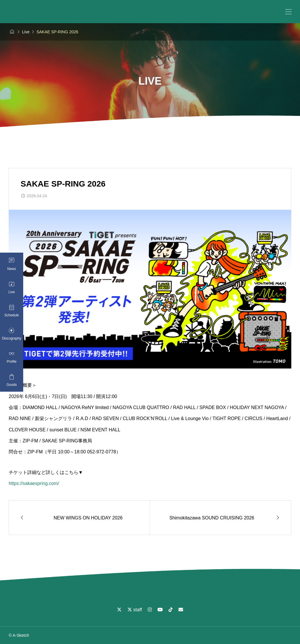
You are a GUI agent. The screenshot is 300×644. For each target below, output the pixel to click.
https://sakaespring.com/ (34, 483)
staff (135, 610)
